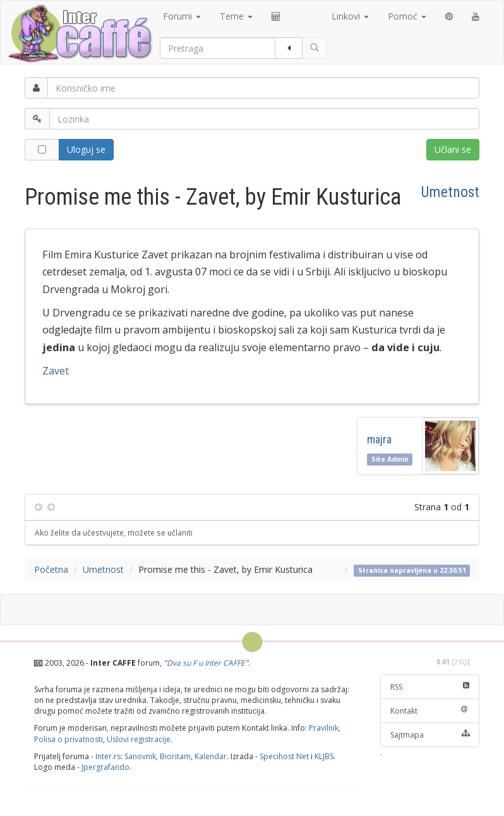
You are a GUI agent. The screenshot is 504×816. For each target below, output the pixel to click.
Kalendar (211, 756)
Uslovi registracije (139, 739)
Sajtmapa (430, 735)
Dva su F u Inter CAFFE (206, 663)
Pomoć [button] (407, 16)
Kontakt (430, 711)
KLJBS (324, 756)
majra (382, 439)
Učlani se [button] (453, 149)
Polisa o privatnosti (69, 739)
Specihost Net (284, 756)
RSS (430, 687)
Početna (51, 569)
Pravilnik (324, 728)
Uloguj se (86, 149)
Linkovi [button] (350, 16)
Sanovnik (140, 756)
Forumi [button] (182, 16)
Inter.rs (108, 756)
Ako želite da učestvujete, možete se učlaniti (114, 532)
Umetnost (450, 192)
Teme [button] (236, 16)
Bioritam (175, 756)
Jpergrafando (105, 767)
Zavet (56, 371)
